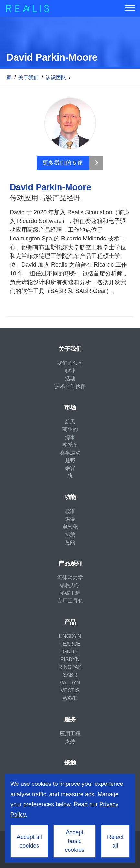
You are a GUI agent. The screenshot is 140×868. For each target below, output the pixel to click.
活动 (70, 378)
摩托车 (70, 445)
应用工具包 (70, 601)
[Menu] (130, 8)
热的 (70, 542)
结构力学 (70, 585)
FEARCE (70, 644)
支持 (70, 741)
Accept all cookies (29, 841)
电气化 (70, 527)
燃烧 (70, 519)
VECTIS (70, 690)
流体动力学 (70, 578)
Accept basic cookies (75, 841)
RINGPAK (70, 667)
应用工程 (70, 734)
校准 (70, 511)
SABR (70, 675)
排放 (70, 534)
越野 (70, 460)
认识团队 (56, 78)
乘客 (70, 468)
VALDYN (70, 683)
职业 (70, 371)
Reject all (115, 841)
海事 (70, 437)
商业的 (70, 429)
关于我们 (28, 78)
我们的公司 (70, 363)
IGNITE (70, 652)
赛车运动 (70, 453)
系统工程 (70, 593)
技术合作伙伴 (70, 386)
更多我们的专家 (63, 163)
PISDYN (70, 659)
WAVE (70, 698)
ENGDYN (70, 636)
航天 (70, 422)
